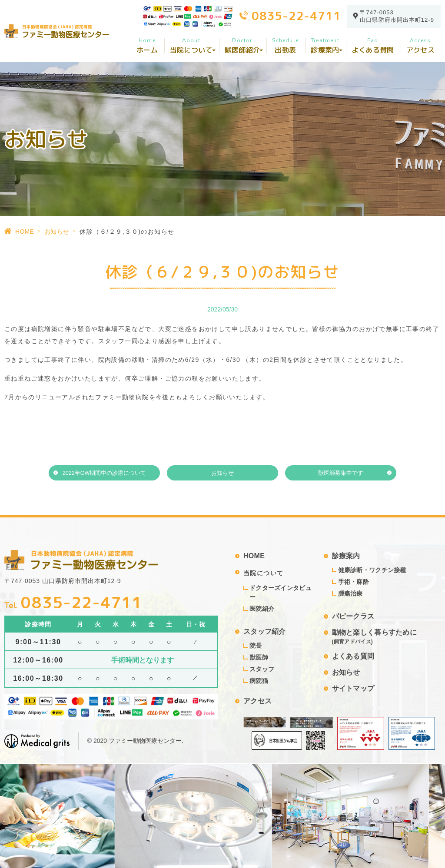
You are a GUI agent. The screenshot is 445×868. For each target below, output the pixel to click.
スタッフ (262, 669)
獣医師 (259, 657)
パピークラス (353, 616)
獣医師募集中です (341, 473)
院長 (256, 646)
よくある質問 (373, 46)
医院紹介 (262, 609)
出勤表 (285, 46)
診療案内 (346, 556)
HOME (25, 232)
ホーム (147, 46)
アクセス (420, 46)
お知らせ (57, 232)
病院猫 (259, 681)
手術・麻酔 (354, 582)
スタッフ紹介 (265, 631)
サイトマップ (353, 688)
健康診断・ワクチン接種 (372, 570)
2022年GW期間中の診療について (105, 473)
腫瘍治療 (350, 593)
